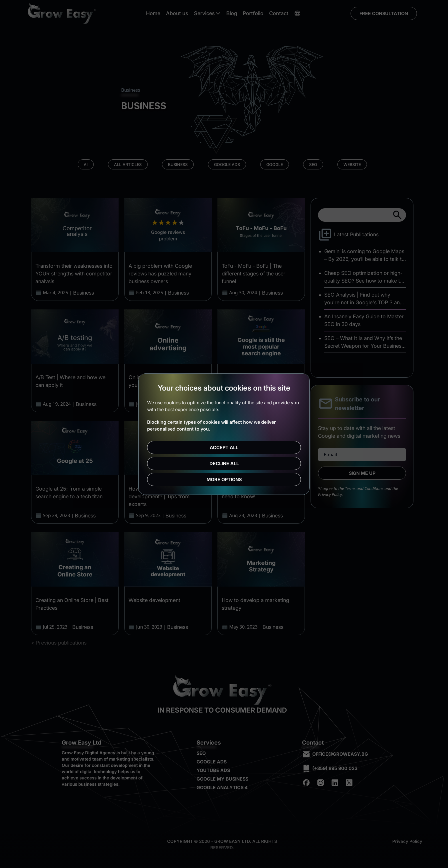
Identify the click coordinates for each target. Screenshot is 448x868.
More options (224, 479)
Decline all (224, 463)
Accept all (224, 447)
